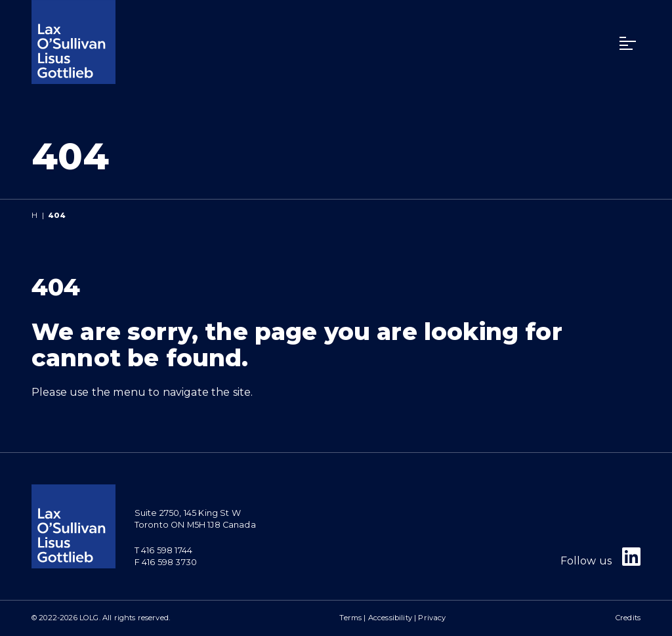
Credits (628, 618)
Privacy (432, 618)
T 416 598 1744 (163, 550)
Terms (350, 618)
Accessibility (390, 618)
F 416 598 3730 (166, 562)
